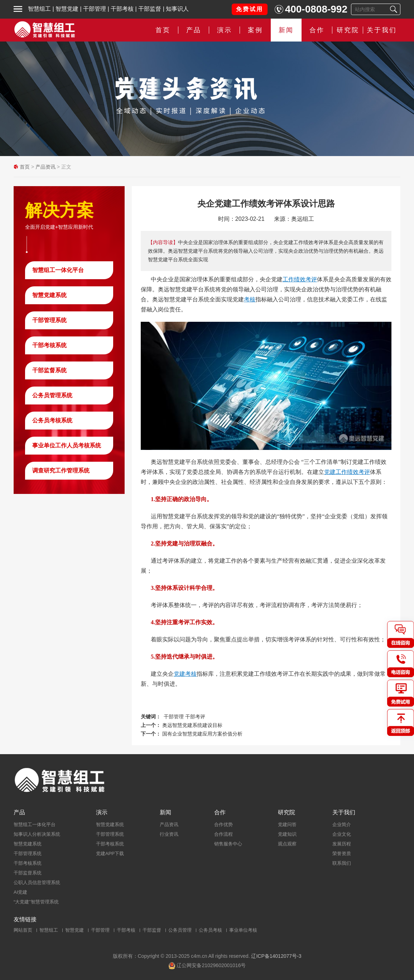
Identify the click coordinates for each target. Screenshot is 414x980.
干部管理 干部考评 (184, 717)
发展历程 (342, 844)
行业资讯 (169, 834)
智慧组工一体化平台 (58, 270)
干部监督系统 (49, 370)
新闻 (286, 30)
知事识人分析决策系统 (37, 834)
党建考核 (185, 674)
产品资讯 (45, 167)
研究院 (348, 30)
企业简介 (342, 824)
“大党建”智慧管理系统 (36, 902)
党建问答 (287, 824)
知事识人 (177, 9)
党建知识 (287, 834)
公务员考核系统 (52, 420)
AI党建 (20, 892)
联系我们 (342, 863)
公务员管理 (180, 930)
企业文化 (342, 834)
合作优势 (223, 824)
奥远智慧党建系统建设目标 (192, 725)
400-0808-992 (316, 9)
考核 (250, 299)
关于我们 (382, 30)
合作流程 (223, 834)
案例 (255, 30)
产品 (194, 30)
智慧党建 (67, 9)
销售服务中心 (228, 844)
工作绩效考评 (300, 279)
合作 (317, 30)
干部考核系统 (49, 345)
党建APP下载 (110, 853)
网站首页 (23, 930)
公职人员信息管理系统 (37, 882)
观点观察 (287, 844)
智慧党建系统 (49, 295)
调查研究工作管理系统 (61, 470)
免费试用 (250, 9)
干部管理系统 (49, 320)
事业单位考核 (243, 930)
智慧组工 (39, 9)
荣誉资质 (342, 853)
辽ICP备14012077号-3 (276, 956)
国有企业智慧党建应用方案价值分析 (202, 734)
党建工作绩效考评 (347, 472)
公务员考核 (210, 930)
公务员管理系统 (52, 395)
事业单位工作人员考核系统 (67, 445)
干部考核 (122, 9)
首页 (163, 30)
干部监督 (150, 9)
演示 (225, 30)
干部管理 (95, 9)
